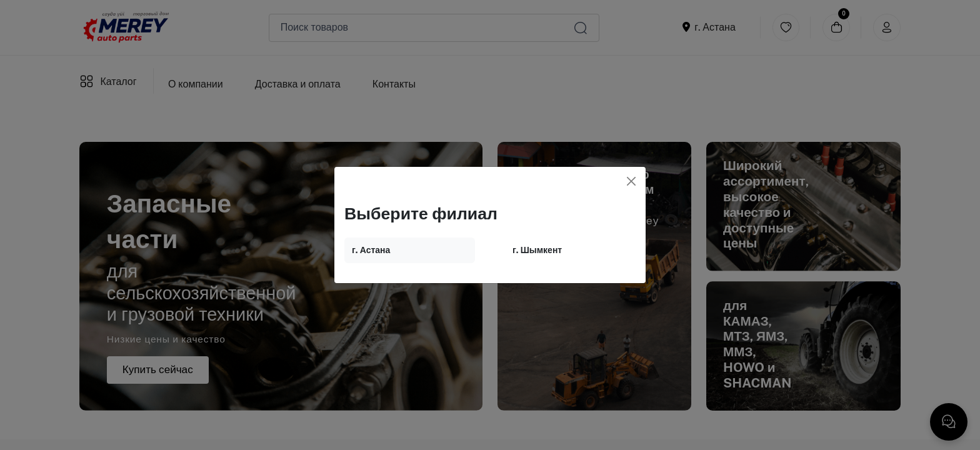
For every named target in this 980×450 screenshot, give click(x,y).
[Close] (631, 181)
